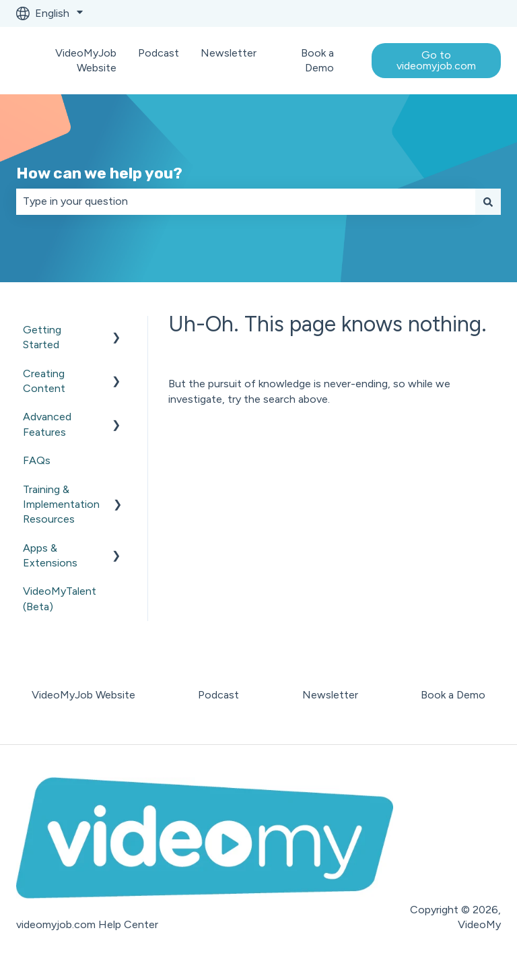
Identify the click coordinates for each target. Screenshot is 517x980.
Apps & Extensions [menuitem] (50, 555)
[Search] (488, 201)
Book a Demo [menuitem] (453, 695)
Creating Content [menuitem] (44, 381)
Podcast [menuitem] (218, 695)
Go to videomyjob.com (436, 60)
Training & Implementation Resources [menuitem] (61, 504)
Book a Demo (317, 60)
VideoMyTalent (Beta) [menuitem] (60, 598)
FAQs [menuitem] (37, 460)
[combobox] (246, 201)
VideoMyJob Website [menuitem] (83, 695)
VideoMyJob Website (86, 60)
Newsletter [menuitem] (330, 695)
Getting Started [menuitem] (42, 337)
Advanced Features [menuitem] (47, 424)
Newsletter (229, 53)
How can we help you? (99, 173)
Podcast (159, 53)
